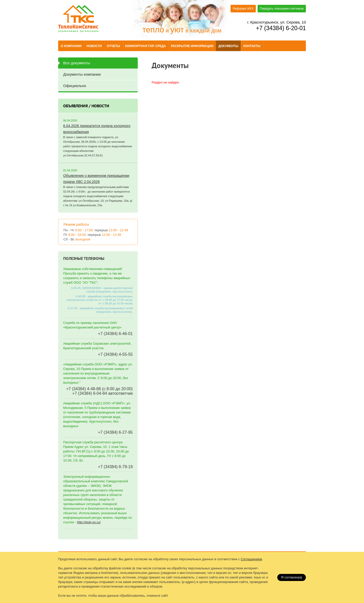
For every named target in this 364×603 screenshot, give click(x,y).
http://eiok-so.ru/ (89, 522)
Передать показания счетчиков (282, 9)
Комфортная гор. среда (145, 46)
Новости (94, 46)
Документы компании (82, 74)
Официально (75, 86)
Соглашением (251, 559)
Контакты (252, 46)
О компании (71, 46)
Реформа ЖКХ (243, 9)
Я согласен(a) (292, 577)
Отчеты (113, 46)
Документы (228, 46)
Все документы (77, 63)
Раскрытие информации (192, 46)
